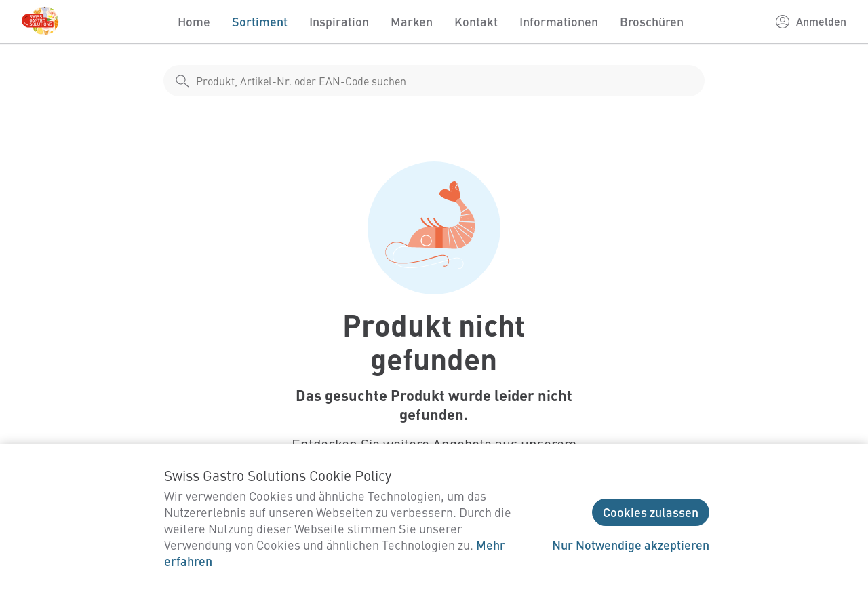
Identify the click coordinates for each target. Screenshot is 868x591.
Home (194, 21)
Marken (412, 21)
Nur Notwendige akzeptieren (631, 545)
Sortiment (260, 21)
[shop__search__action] (182, 81)
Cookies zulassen (651, 512)
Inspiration (339, 21)
